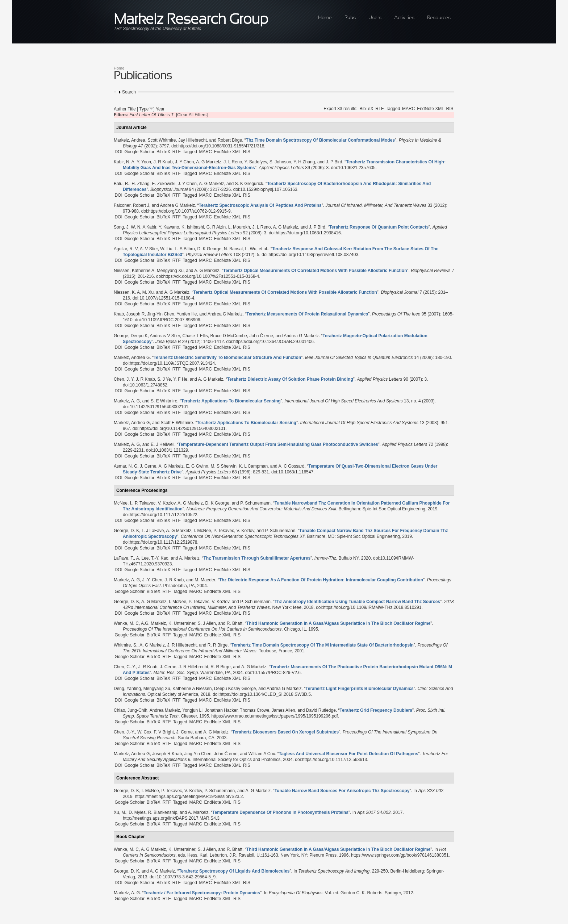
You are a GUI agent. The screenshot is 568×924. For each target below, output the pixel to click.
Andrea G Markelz (177, 205)
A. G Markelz (208, 162)
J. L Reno (233, 162)
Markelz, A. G (127, 401)
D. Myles (137, 812)
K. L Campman (253, 466)
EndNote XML (431, 109)
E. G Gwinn (197, 466)
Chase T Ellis (195, 336)
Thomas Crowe (254, 710)
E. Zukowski (164, 184)
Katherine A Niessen (192, 689)
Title (131, 109)
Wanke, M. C (126, 623)
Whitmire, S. (126, 645)
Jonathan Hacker (221, 710)
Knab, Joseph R (129, 314)
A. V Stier (149, 249)
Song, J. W (124, 227)
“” (320, 140)
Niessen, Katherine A (134, 271)
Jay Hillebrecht (193, 140)
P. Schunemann (255, 503)
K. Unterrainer (182, 623)
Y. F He (180, 379)
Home (325, 18)
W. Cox (144, 732)
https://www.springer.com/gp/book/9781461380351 (400, 855)
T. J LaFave (153, 531)
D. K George (209, 249)
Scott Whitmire (162, 140)
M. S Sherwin (223, 466)
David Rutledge (321, 710)
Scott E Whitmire (177, 423)
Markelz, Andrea (130, 140)
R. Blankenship (163, 812)
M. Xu (148, 292)
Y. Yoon (144, 162)
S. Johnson (280, 162)
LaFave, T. (124, 558)
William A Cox (262, 754)
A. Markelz (189, 558)
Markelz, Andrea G (132, 358)
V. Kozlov (167, 503)
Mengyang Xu (170, 271)
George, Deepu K (131, 336)
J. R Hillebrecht (182, 645)
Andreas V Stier (165, 336)
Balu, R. (122, 184)
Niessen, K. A (127, 292)
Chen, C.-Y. (125, 667)
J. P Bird (334, 162)
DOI (118, 152)
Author (120, 109)
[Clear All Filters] (192, 115)
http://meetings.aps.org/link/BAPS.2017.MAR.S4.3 (171, 818)
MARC (408, 109)
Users (375, 18)
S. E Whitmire (164, 401)
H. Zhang (140, 184)
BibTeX (366, 109)
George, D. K (126, 531)
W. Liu (166, 249)
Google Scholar (139, 152)
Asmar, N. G (126, 466)
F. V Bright (164, 732)
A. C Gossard (291, 466)
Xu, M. (120, 812)
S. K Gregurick (249, 184)
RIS (450, 109)
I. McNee (202, 531)
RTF (379, 109)
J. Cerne (148, 466)
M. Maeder (205, 580)
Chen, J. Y (124, 379)
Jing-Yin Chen (161, 314)
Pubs (350, 18)
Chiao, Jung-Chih (131, 710)
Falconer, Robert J (131, 205)
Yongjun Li (192, 710)
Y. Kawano (169, 227)
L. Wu (250, 249)
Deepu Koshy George (235, 689)
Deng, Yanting (127, 689)
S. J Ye (164, 379)
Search (129, 92)
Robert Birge (230, 140)
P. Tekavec (145, 503)
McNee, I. (123, 503)
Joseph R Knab (167, 754)
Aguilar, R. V (126, 249)
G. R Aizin (216, 227)
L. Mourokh (239, 227)
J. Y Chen (184, 162)
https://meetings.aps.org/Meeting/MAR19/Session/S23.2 (189, 797)
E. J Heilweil (162, 444)
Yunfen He (187, 314)
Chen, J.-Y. (124, 732)
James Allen (283, 710)
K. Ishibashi (193, 227)
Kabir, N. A (124, 162)
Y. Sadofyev (256, 162)
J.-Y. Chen (152, 580)
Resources (439, 18)
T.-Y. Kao (160, 558)
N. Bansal (233, 249)
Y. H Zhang (304, 162)
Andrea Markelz (165, 710)
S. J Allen (207, 623)
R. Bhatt (235, 623)
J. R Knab (163, 162)
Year (160, 109)
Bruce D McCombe (228, 336)
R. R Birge (218, 645)
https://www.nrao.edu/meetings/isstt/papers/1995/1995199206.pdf (275, 716)
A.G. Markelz (153, 623)
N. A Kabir (147, 227)
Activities (404, 18)
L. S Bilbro (185, 249)
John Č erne (261, 336)
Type (144, 109)
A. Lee (143, 558)
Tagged (393, 109)
